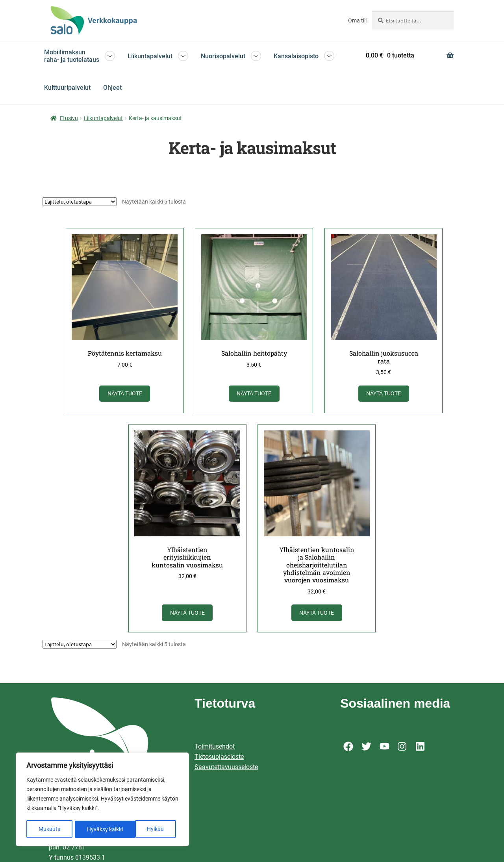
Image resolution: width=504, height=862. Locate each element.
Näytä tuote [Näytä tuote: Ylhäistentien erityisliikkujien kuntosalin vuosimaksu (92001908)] (187, 611)
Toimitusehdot (215, 744)
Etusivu (69, 118)
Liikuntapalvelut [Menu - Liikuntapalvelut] (150, 56)
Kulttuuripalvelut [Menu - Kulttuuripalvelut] (67, 88)
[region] (102, 800)
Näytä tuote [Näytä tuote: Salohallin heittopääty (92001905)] (255, 393)
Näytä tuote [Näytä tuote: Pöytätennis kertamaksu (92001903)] (126, 393)
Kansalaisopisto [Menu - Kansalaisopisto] (296, 56)
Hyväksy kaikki (149, 829)
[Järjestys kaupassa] (80, 202)
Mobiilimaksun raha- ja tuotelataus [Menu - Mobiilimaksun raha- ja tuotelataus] (72, 56)
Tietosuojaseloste (219, 755)
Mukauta (49, 829)
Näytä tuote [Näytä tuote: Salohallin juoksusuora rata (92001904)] (384, 393)
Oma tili (357, 20)
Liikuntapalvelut (103, 118)
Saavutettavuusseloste (226, 765)
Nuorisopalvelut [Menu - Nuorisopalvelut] (223, 56)
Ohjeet (112, 88)
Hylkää (95, 829)
